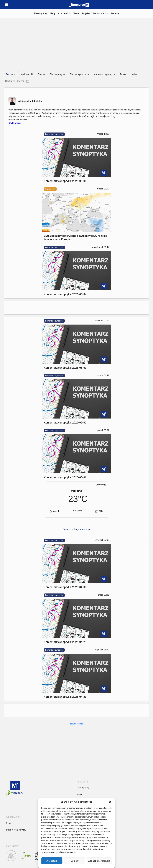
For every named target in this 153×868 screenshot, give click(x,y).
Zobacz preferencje (99, 861)
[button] (110, 802)
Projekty (86, 13)
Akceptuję (52, 861)
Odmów (75, 861)
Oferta (76, 13)
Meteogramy (40, 13)
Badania (115, 13)
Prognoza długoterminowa (77, 529)
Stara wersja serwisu (16, 830)
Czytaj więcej (15, 123)
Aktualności (64, 13)
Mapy (52, 13)
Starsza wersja (100, 13)
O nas (9, 823)
